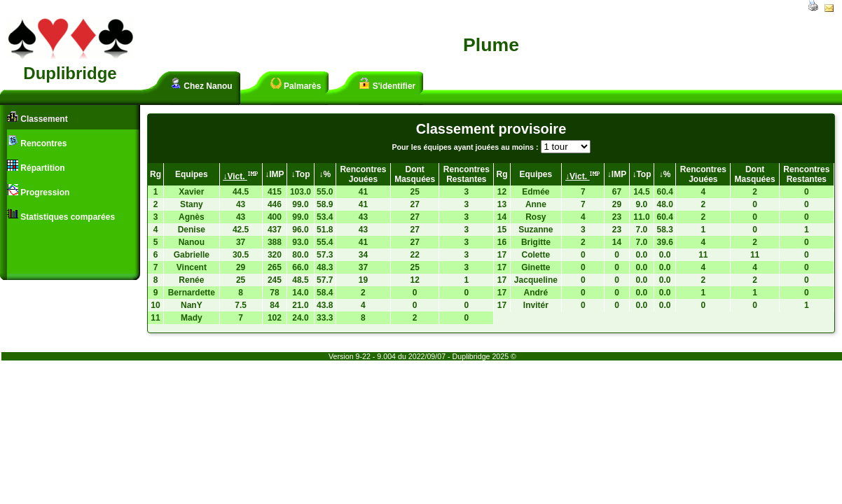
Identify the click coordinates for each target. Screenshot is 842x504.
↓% (325, 174)
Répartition (36, 166)
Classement (37, 117)
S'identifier (387, 84)
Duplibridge (70, 73)
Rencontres (37, 142)
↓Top (300, 174)
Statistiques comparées (61, 215)
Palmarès (296, 84)
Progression (38, 191)
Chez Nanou (201, 84)
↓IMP (274, 174)
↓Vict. (240, 176)
